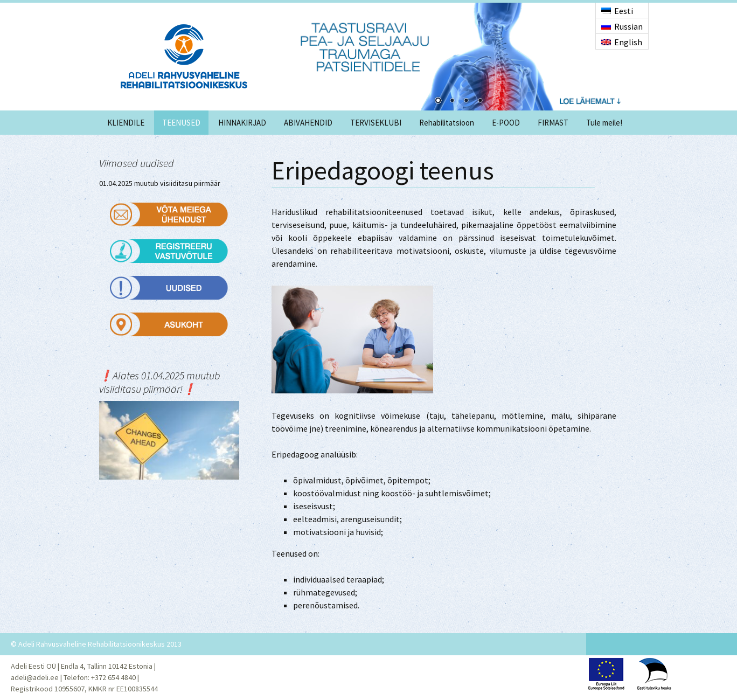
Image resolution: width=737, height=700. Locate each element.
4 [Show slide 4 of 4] (480, 101)
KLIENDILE (126, 123)
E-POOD (506, 123)
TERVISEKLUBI (376, 123)
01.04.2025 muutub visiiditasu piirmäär (160, 183)
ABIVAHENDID (308, 123)
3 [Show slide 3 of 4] (466, 101)
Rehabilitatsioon (447, 123)
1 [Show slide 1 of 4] (438, 101)
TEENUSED (181, 123)
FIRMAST (553, 123)
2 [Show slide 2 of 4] (452, 101)
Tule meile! (604, 123)
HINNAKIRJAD (242, 123)
